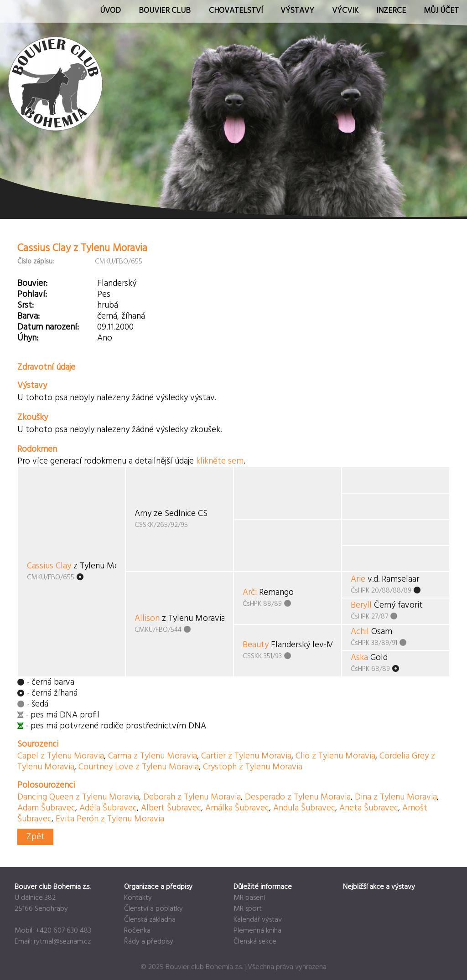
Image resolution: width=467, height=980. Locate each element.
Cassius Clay (49, 566)
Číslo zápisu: (36, 262)
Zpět (36, 837)
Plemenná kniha (257, 931)
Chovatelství (236, 11)
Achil (360, 632)
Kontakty (138, 898)
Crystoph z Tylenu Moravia (253, 767)
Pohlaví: (32, 294)
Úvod (110, 11)
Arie (358, 579)
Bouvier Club (165, 11)
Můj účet (441, 11)
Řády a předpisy (149, 942)
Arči (250, 593)
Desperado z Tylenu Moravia (298, 797)
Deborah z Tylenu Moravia (192, 797)
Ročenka (137, 931)
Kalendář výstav (258, 920)
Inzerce (391, 11)
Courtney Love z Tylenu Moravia (139, 767)
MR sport (248, 909)
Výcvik (345, 11)
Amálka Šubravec (237, 808)
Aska (359, 658)
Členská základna (150, 920)
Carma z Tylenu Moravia (153, 756)
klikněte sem (220, 461)
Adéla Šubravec (108, 808)
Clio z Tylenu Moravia (335, 756)
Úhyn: (28, 338)
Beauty (256, 645)
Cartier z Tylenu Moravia (246, 756)
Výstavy (297, 11)
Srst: (26, 305)
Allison (147, 619)
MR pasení (249, 898)
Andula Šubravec (304, 808)
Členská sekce (255, 942)
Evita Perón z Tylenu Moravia (110, 819)
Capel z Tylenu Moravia (61, 756)
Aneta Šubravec (369, 808)
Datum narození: (48, 327)
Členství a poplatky (153, 909)
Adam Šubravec (46, 808)
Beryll (361, 605)
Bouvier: (32, 284)
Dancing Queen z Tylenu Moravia (78, 797)
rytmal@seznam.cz (62, 942)
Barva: (29, 316)
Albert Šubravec (171, 808)
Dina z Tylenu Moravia (396, 797)
